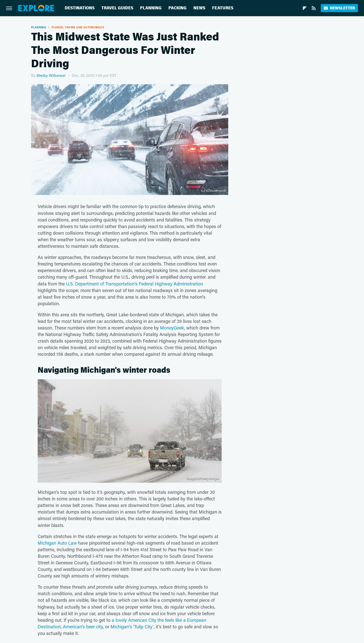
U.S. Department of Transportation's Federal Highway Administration (134, 284)
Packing (177, 8)
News (199, 8)
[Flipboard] (305, 8)
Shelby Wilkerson (51, 75)
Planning (151, 8)
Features (223, 8)
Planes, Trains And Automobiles (78, 27)
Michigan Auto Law (57, 543)
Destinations (80, 8)
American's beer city (83, 627)
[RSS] (314, 8)
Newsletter (339, 8)
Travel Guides (117, 8)
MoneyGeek (172, 328)
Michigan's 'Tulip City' (132, 627)
